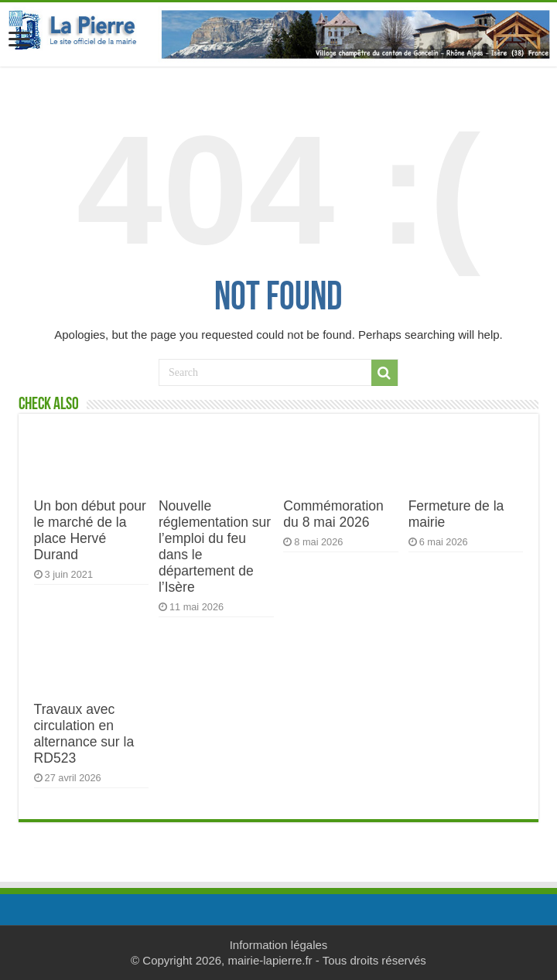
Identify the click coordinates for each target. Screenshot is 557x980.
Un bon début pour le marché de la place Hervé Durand (90, 530)
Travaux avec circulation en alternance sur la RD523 (84, 734)
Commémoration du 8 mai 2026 (333, 514)
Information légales (279, 945)
